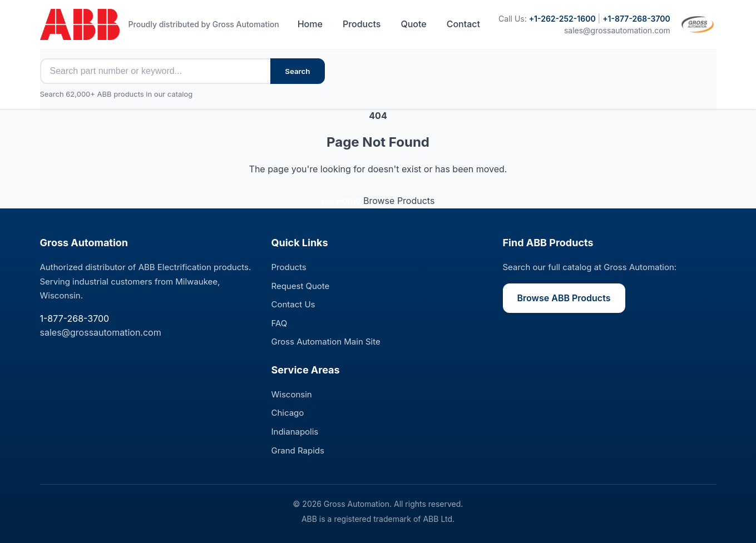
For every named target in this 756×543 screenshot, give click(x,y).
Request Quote (301, 286)
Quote (413, 24)
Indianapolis (295, 432)
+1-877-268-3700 (636, 19)
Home (310, 24)
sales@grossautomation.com (617, 30)
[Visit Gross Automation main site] (698, 24)
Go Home (342, 201)
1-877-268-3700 (75, 318)
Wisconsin (292, 394)
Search (297, 71)
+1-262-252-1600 (562, 19)
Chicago (288, 413)
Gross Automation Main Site (326, 342)
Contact (463, 24)
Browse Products (399, 201)
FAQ (280, 323)
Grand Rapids (298, 450)
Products (362, 24)
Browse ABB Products (564, 298)
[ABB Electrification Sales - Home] (80, 24)
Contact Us (293, 304)
